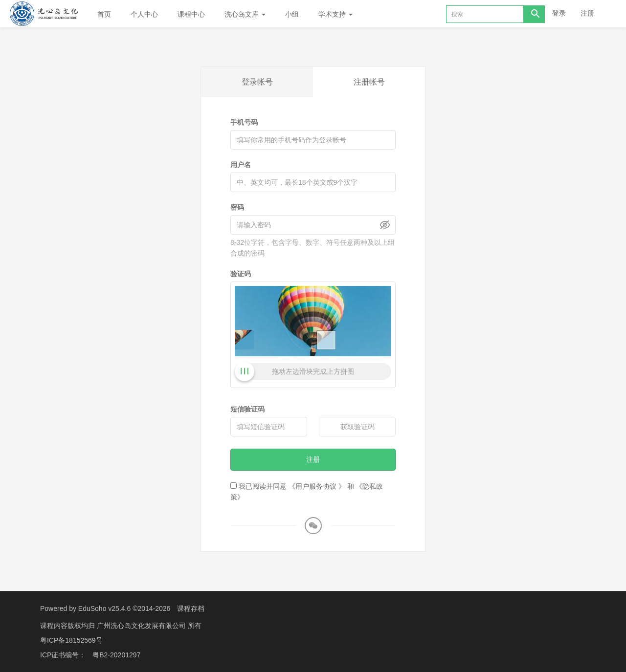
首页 (104, 14)
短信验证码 (247, 409)
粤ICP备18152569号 (71, 640)
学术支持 (335, 14)
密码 (237, 207)
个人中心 (144, 14)
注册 (587, 13)
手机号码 (244, 122)
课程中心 (191, 14)
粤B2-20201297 (116, 655)
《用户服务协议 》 (317, 486)
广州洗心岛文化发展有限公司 (142, 626)
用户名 (241, 165)
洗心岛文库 (245, 14)
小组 (292, 14)
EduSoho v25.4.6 (104, 608)
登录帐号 (257, 82)
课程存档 (191, 608)
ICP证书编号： (63, 655)
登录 (559, 13)
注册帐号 (369, 82)
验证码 (241, 274)
